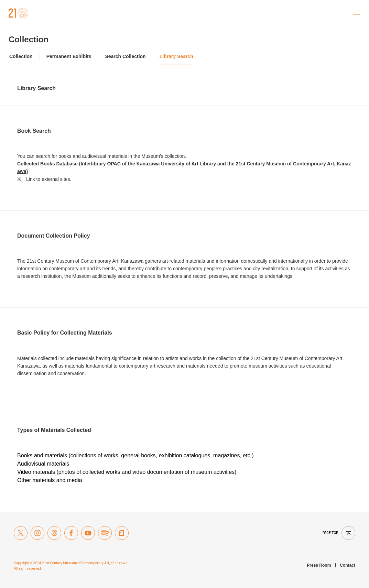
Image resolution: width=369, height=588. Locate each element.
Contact (348, 565)
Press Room (319, 565)
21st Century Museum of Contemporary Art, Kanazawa (18, 13)
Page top (330, 533)
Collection (29, 39)
